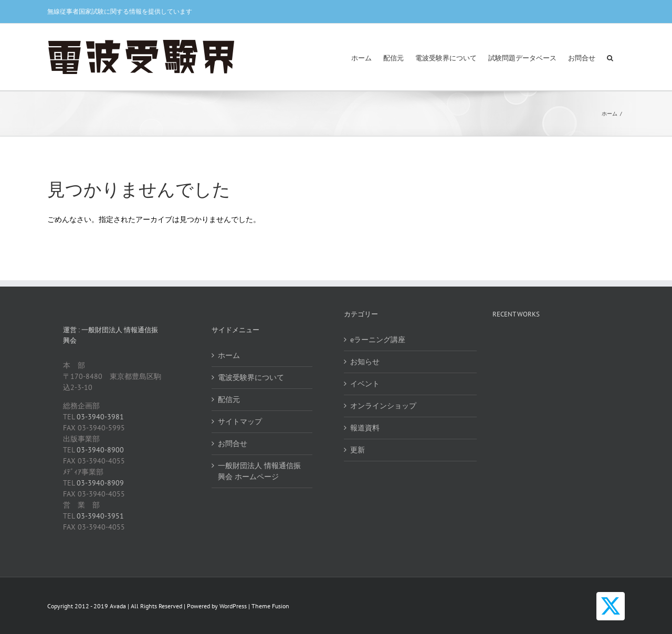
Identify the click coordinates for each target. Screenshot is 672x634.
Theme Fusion (270, 606)
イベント (365, 384)
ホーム (229, 355)
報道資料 (365, 428)
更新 (358, 450)
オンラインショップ (383, 406)
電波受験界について (251, 377)
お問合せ (233, 443)
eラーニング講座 (378, 340)
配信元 (229, 399)
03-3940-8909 (100, 483)
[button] (610, 57)
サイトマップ (240, 421)
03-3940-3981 (100, 417)
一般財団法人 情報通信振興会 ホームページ (259, 471)
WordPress (233, 606)
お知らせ (365, 362)
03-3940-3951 (100, 516)
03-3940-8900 (100, 450)
